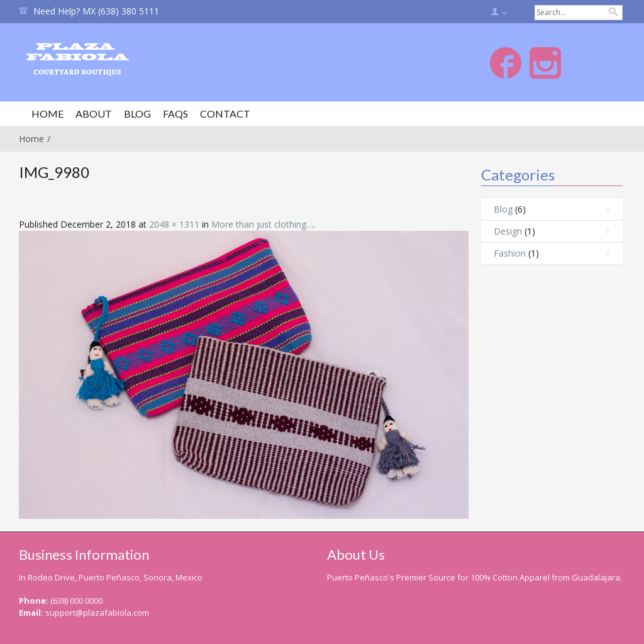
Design (508, 231)
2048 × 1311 (174, 224)
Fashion (510, 253)
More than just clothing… (262, 224)
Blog (503, 209)
